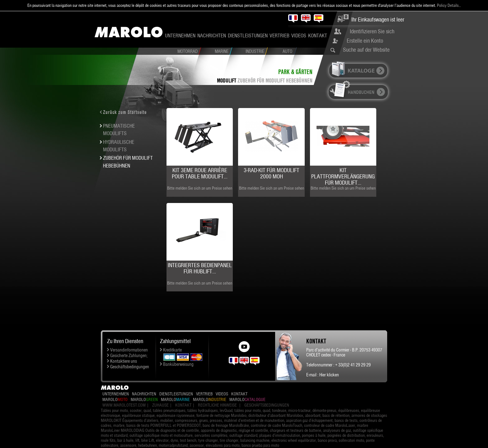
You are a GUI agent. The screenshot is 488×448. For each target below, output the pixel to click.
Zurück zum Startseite (125, 112)
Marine (222, 51)
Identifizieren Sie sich (372, 31)
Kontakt (318, 35)
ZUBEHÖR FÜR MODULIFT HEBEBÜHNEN (275, 80)
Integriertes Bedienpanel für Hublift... (200, 268)
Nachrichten (212, 35)
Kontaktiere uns (124, 361)
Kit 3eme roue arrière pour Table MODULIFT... (200, 173)
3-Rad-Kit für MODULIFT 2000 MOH (272, 173)
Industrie (255, 51)
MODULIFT (227, 80)
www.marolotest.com (124, 405)
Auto (287, 51)
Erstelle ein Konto (365, 41)
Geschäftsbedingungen (130, 367)
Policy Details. (448, 5)
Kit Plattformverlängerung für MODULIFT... (343, 176)
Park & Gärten (295, 72)
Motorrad (188, 51)
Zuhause (160, 405)
